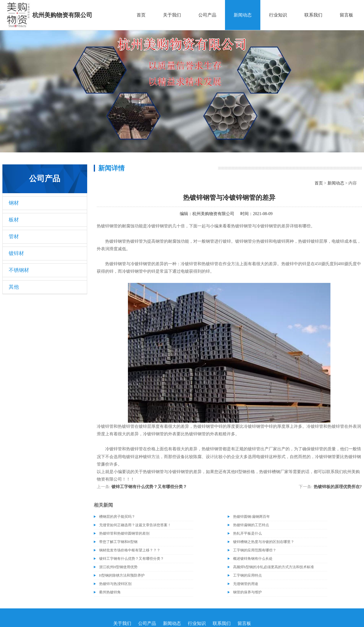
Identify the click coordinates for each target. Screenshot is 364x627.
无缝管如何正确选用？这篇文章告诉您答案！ (135, 525)
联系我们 (313, 15)
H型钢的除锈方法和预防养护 (122, 575)
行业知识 (278, 15)
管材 (14, 237)
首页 (141, 15)
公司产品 (207, 15)
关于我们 (172, 15)
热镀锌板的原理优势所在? (338, 487)
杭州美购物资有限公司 (213, 214)
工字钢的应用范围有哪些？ (255, 550)
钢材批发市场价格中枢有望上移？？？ (130, 550)
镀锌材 (16, 253)
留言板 (346, 15)
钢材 (14, 203)
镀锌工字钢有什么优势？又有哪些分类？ (149, 487)
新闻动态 (243, 15)
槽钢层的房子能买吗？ (117, 517)
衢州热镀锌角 (110, 592)
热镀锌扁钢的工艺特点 (251, 525)
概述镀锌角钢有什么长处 (253, 559)
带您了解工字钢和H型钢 (118, 542)
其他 (14, 287)
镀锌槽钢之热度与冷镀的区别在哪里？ (264, 542)
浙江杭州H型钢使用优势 (118, 567)
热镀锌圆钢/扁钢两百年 (252, 517)
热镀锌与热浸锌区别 (115, 584)
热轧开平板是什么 (247, 533)
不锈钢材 (19, 270)
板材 (14, 220)
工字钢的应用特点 (247, 575)
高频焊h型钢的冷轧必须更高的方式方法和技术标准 (274, 567)
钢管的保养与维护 (247, 592)
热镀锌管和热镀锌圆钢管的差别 (124, 533)
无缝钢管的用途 (246, 584)
